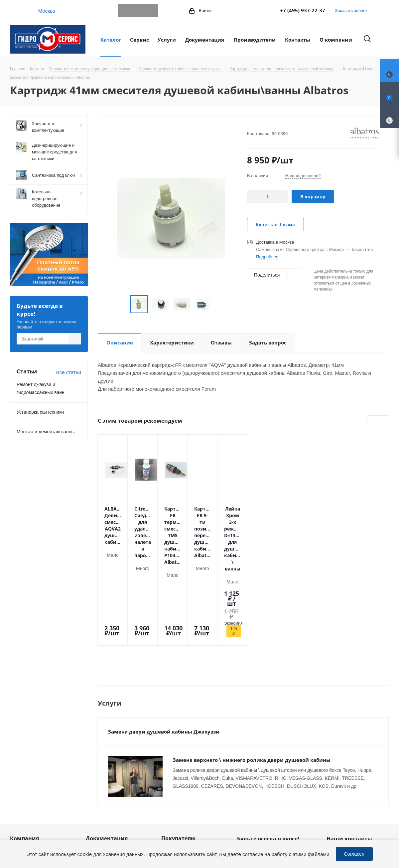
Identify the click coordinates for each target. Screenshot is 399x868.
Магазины (21, 792)
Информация (101, 755)
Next (219, 304)
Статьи (94, 764)
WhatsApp (138, 11)
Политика (21, 801)
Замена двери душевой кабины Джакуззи (164, 643)
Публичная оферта (108, 773)
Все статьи (69, 372)
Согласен (354, 854)
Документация (107, 743)
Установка (173, 782)
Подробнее (267, 257)
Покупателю (178, 743)
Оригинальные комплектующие (180, 813)
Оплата (170, 755)
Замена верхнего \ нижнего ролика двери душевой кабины (252, 672)
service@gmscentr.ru (361, 771)
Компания (24, 743)
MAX (151, 11)
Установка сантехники (40, 412)
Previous (122, 304)
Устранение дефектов (187, 801)
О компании (24, 755)
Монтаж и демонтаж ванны (46, 432)
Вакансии (21, 782)
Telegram (125, 11)
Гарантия (172, 773)
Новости (20, 764)
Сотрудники (23, 773)
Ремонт (170, 792)
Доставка (172, 764)
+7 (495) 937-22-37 (303, 10)
